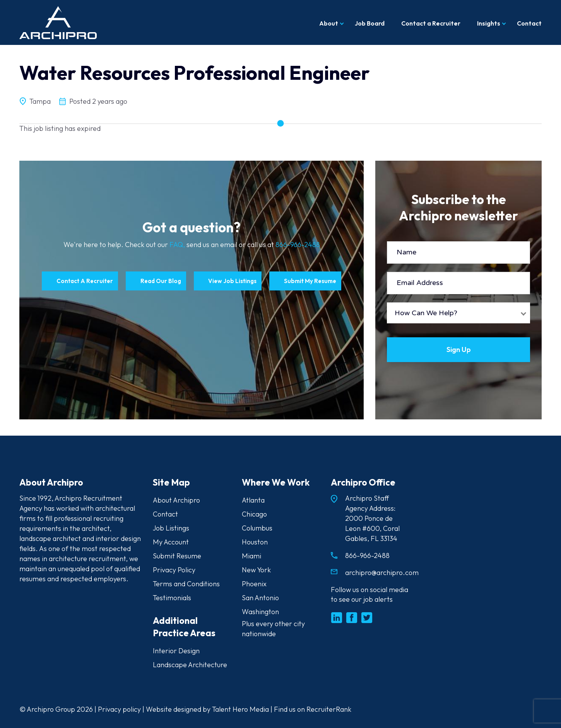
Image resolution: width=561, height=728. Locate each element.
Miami (251, 556)
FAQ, (178, 245)
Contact (529, 23)
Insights (489, 23)
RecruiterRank (329, 709)
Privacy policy (119, 709)
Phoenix (254, 584)
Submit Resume (177, 556)
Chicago (254, 514)
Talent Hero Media (240, 709)
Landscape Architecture (190, 665)
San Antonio (260, 598)
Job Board (370, 23)
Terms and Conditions (186, 584)
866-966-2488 (298, 245)
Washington (260, 612)
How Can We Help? (426, 313)
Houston (255, 542)
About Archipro (176, 500)
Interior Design (176, 651)
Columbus (257, 528)
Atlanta (253, 500)
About (329, 23)
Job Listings (171, 528)
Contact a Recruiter (431, 23)
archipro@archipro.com (382, 573)
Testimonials (172, 598)
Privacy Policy (174, 570)
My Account (171, 542)
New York (256, 570)
